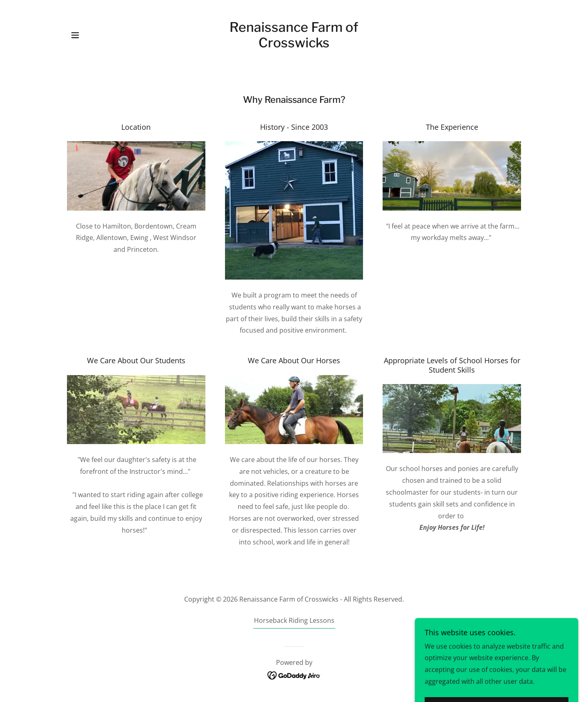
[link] (294, 45)
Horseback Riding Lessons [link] (294, 620)
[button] (75, 35)
